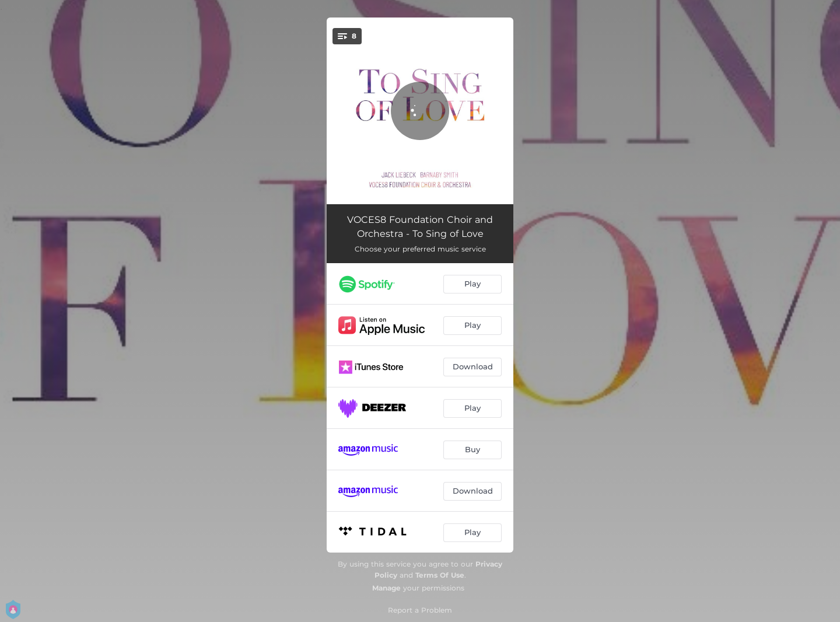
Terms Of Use (440, 575)
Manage (386, 588)
